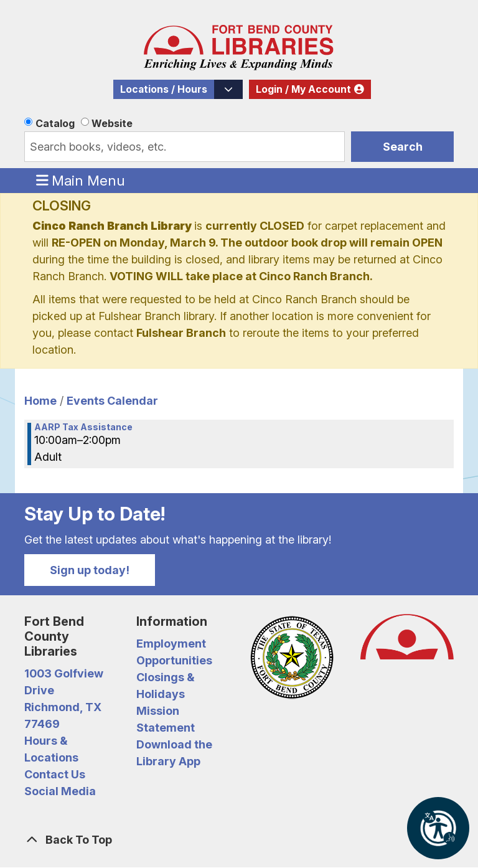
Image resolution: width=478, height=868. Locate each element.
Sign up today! (90, 570)
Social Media (60, 791)
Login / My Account (303, 89)
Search (403, 147)
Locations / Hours (164, 89)
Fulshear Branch (181, 333)
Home (40, 401)
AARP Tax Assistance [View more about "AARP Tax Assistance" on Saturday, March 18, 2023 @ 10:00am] (83, 427)
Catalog (55, 123)
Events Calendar (112, 401)
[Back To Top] (239, 840)
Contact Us (55, 774)
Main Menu (81, 180)
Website (112, 123)
